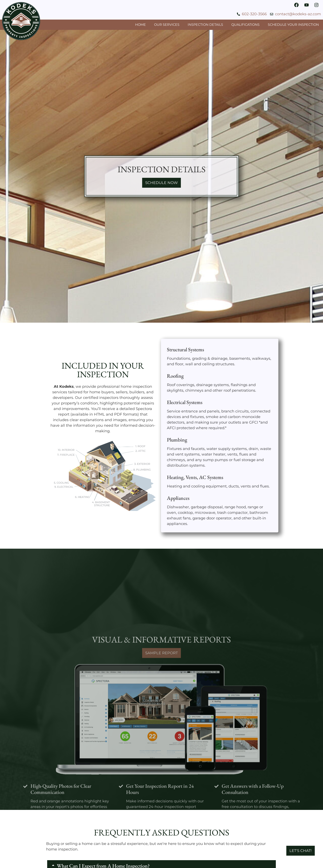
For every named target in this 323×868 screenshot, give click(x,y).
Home (140, 25)
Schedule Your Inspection (293, 25)
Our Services (167, 25)
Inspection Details (205, 25)
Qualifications (245, 25)
